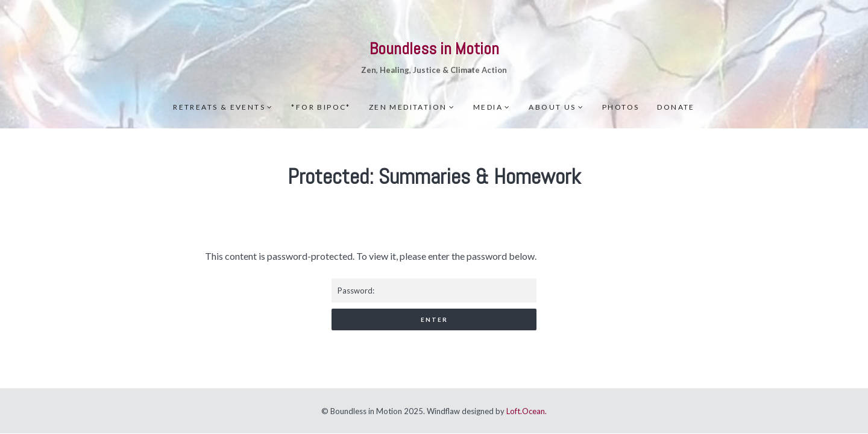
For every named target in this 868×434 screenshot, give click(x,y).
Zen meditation (408, 107)
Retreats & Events (219, 107)
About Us (552, 107)
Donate (676, 107)
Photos (621, 107)
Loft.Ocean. (527, 411)
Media (488, 107)
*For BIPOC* (321, 107)
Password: (434, 291)
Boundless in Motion (434, 49)
